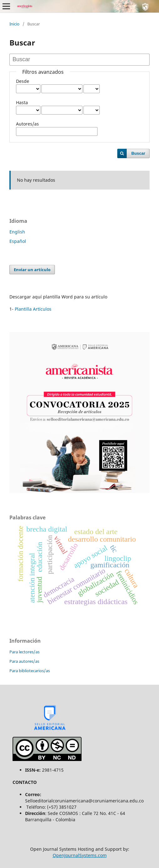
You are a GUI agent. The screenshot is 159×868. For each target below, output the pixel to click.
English (17, 232)
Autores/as (27, 124)
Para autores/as (24, 661)
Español (18, 241)
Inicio (14, 24)
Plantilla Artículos (33, 309)
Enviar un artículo (32, 270)
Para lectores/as (24, 652)
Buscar (138, 153)
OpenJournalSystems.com (80, 855)
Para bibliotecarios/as (30, 671)
